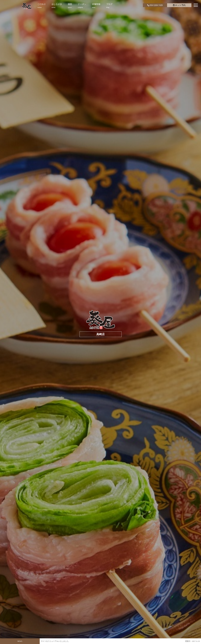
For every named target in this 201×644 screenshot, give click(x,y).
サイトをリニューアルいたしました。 (56, 641)
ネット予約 (179, 5)
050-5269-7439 (155, 5)
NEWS (20, 641)
